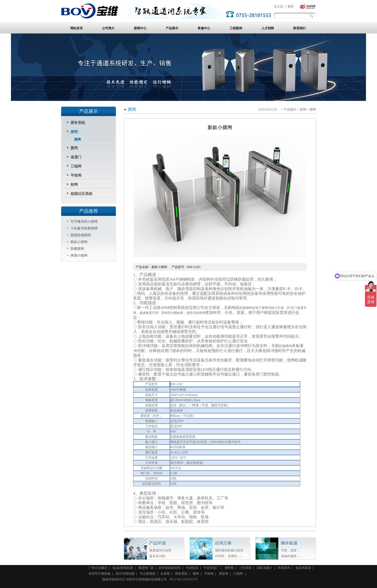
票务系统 (78, 123)
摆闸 (74, 132)
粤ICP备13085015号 (184, 579)
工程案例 (236, 28)
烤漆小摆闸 (79, 255)
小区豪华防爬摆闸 (84, 228)
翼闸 (74, 148)
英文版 (279, 7)
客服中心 (204, 28)
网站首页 (76, 28)
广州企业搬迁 (98, 568)
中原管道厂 (211, 568)
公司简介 (108, 28)
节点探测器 (148, 574)
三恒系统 (245, 568)
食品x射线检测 (123, 568)
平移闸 (76, 175)
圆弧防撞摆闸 (81, 235)
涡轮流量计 (264, 568)
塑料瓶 (229, 568)
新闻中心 (140, 28)
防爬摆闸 (77, 249)
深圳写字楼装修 (99, 574)
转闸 (74, 185)
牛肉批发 (192, 568)
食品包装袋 (303, 568)
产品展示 (172, 28)
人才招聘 (268, 28)
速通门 (76, 157)
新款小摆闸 (79, 242)
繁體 (291, 7)
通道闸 (223, 574)
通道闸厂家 (146, 568)
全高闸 (165, 574)
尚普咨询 (284, 568)
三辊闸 (76, 166)
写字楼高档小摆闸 (84, 221)
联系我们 (299, 28)
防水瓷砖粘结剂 (170, 568)
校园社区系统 (81, 194)
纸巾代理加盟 (125, 574)
